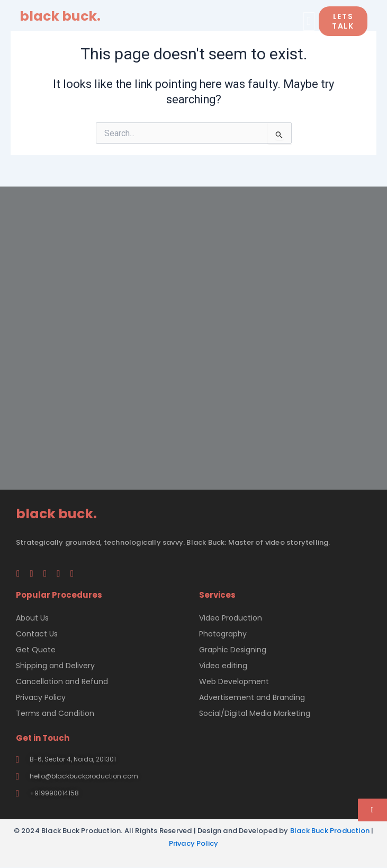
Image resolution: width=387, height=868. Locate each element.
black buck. (60, 16)
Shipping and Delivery (55, 666)
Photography (223, 634)
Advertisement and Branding (252, 697)
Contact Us (37, 634)
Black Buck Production (330, 831)
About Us (32, 618)
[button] (309, 21)
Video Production (231, 618)
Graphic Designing (233, 650)
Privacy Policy (41, 697)
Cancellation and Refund (62, 681)
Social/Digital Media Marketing (255, 713)
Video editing (223, 666)
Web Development (234, 681)
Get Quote (36, 650)
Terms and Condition (55, 713)
